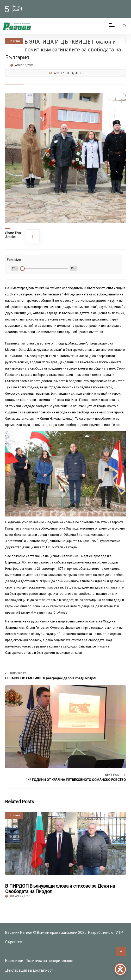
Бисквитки (14, 961)
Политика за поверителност (50, 961)
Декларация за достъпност (29, 970)
